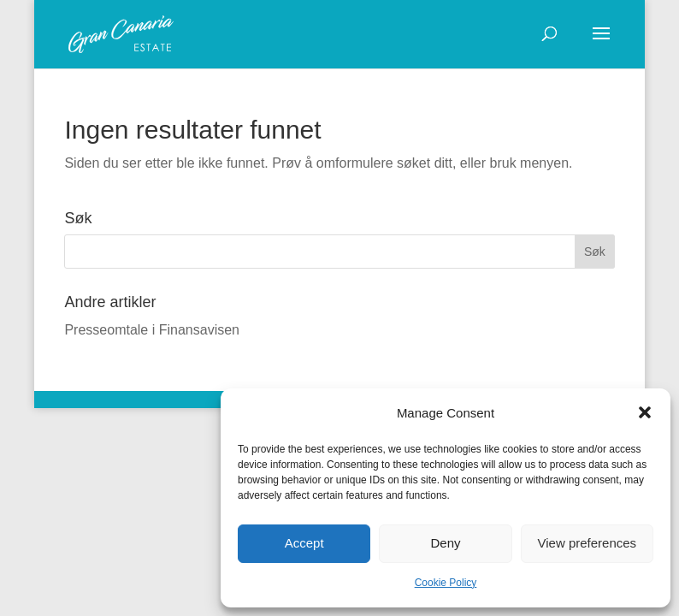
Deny (445, 543)
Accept (304, 543)
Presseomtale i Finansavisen (152, 330)
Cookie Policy (446, 583)
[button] (645, 412)
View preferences (587, 543)
